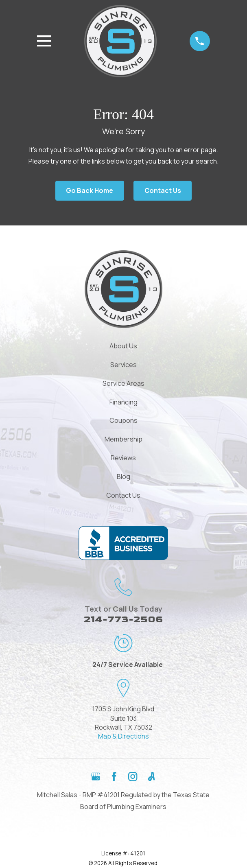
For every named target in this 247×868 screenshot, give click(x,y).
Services (123, 365)
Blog (123, 477)
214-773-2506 (123, 619)
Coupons (123, 420)
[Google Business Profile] (96, 776)
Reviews (123, 458)
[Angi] (151, 776)
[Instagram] (133, 776)
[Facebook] (114, 776)
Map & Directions (123, 736)
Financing (123, 402)
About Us (123, 346)
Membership (123, 439)
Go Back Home (90, 190)
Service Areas (123, 383)
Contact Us (163, 190)
